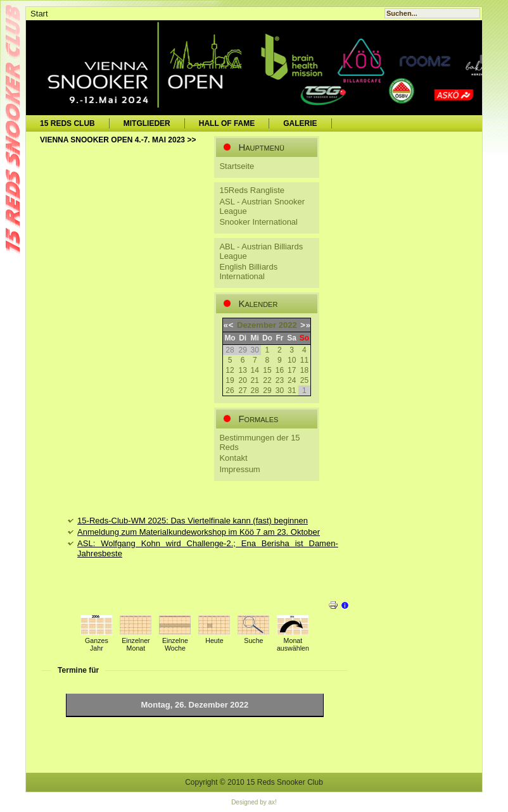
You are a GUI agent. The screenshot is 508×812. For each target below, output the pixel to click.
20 (242, 380)
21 (255, 380)
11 (304, 360)
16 (280, 370)
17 (292, 370)
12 (230, 370)
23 (280, 380)
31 (292, 390)
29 (267, 390)
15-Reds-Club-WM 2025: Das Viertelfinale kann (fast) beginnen (193, 521)
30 (280, 390)
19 (230, 380)
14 (255, 370)
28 (255, 390)
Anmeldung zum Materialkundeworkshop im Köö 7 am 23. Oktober (199, 532)
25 (304, 380)
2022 (288, 325)
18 (304, 370)
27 (242, 390)
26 (230, 390)
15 (267, 370)
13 (242, 370)
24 (292, 380)
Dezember (257, 325)
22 (267, 380)
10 (292, 360)
